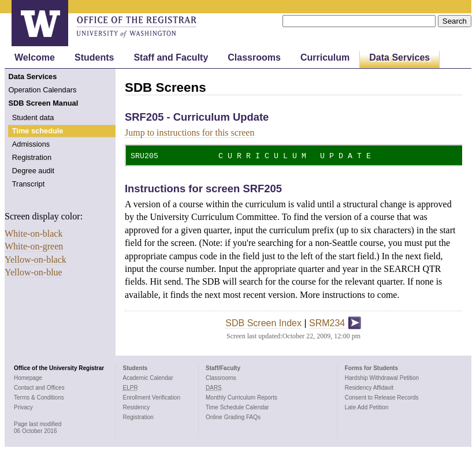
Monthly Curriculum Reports (241, 396)
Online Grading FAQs (233, 416)
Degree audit (33, 171)
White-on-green (34, 246)
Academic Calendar (148, 377)
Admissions (31, 144)
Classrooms (254, 57)
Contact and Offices (39, 387)
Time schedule (38, 131)
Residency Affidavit (369, 387)
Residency (137, 406)
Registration (32, 157)
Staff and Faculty (171, 57)
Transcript (28, 184)
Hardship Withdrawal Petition (382, 377)
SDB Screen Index (263, 322)
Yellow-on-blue (34, 272)
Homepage (28, 377)
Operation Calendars (42, 90)
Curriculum (325, 57)
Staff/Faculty (223, 367)
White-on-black (34, 234)
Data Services (399, 57)
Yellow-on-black (36, 260)
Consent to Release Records (382, 396)
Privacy (23, 406)
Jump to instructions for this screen (189, 133)
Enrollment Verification (152, 396)
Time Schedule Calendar (237, 406)
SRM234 (335, 323)
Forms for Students (371, 367)
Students (94, 57)
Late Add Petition (367, 406)
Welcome (35, 57)
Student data (33, 117)
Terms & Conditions (39, 396)
